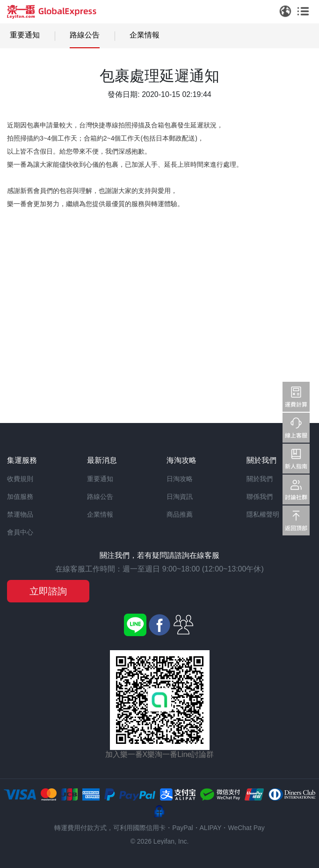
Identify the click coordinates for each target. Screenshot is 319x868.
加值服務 (20, 497)
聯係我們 (260, 497)
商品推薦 (180, 514)
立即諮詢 (48, 591)
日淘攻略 (180, 479)
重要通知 (25, 35)
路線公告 (85, 35)
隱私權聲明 (263, 514)
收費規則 (20, 479)
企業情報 (145, 35)
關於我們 (260, 479)
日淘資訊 (180, 497)
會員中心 (20, 532)
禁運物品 (20, 514)
